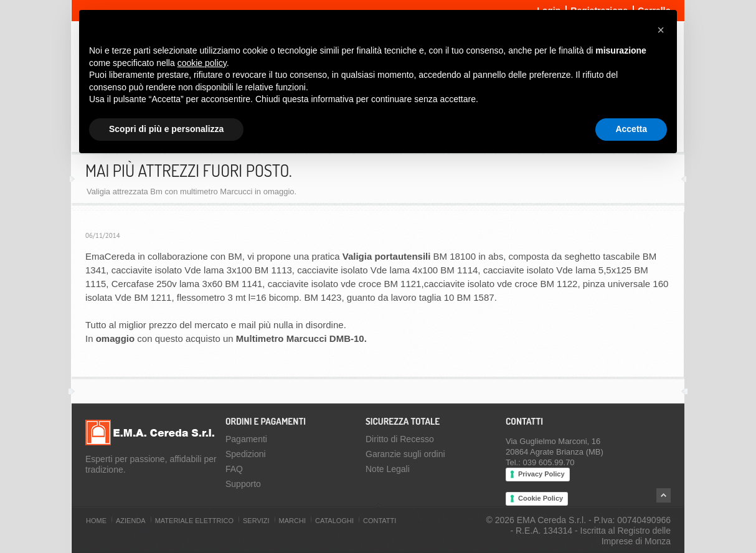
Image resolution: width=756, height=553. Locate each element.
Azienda (131, 521)
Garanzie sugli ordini (405, 454)
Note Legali (388, 469)
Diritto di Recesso (400, 439)
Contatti (380, 521)
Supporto (243, 484)
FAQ (234, 469)
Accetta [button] (631, 129)
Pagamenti (246, 439)
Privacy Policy (541, 474)
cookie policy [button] (202, 63)
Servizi (256, 521)
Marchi (292, 521)
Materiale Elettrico (194, 521)
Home (96, 521)
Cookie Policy (541, 498)
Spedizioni (246, 454)
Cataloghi (334, 521)
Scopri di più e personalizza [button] (166, 129)
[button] (661, 30)
